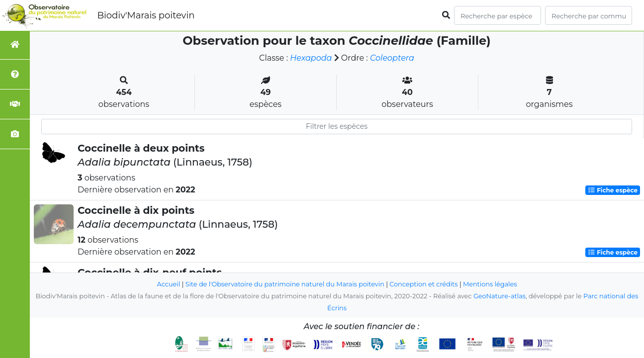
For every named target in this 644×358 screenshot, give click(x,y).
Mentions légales (490, 284)
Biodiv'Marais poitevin (146, 15)
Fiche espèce (613, 190)
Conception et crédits (423, 284)
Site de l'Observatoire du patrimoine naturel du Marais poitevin (285, 284)
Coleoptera (392, 58)
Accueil (169, 284)
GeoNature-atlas (500, 296)
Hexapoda (311, 58)
